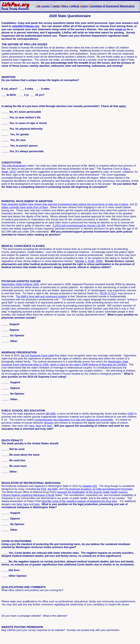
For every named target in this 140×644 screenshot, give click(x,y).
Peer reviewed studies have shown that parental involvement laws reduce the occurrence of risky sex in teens (65, 204)
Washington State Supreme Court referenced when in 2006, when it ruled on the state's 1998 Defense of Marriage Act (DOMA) (65, 363)
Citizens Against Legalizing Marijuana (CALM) (28, 495)
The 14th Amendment (14, 166)
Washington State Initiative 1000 (20, 284)
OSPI (131, 414)
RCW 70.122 (108, 293)
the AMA (53, 489)
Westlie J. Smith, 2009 (89, 261)
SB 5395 (50, 414)
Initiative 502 (90, 486)
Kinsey (49, 423)
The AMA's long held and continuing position (41, 296)
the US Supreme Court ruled (37, 355)
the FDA (42, 489)
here (32, 426)
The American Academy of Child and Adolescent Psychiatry (98, 489)
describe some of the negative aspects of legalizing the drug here (79, 501)
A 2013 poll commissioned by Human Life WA (79, 226)
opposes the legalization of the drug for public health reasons (92, 492)
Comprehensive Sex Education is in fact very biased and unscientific (74, 420)
